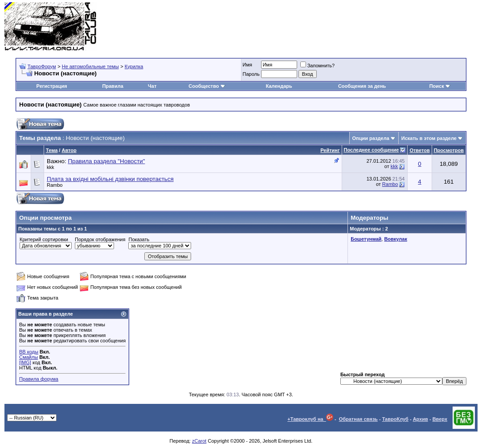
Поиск (440, 86)
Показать (139, 239)
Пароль (251, 74)
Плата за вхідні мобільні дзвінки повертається (110, 179)
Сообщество (207, 86)
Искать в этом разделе (429, 138)
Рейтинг (330, 150)
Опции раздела (371, 138)
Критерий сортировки (44, 239)
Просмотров (449, 150)
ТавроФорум (42, 66)
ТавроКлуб (395, 419)
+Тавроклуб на (310, 419)
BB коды (29, 352)
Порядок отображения (100, 239)
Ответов (419, 150)
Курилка (134, 66)
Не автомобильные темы (90, 66)
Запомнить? (318, 66)
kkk (51, 167)
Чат (152, 86)
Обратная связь (358, 419)
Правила (112, 86)
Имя (247, 65)
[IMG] (25, 362)
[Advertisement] (315, 27)
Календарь (279, 86)
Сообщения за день (362, 86)
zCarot (199, 441)
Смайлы (29, 357)
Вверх (440, 419)
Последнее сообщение (372, 150)
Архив (421, 419)
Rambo (55, 185)
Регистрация (52, 86)
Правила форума (39, 379)
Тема (52, 150)
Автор (69, 150)
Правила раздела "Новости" (106, 161)
